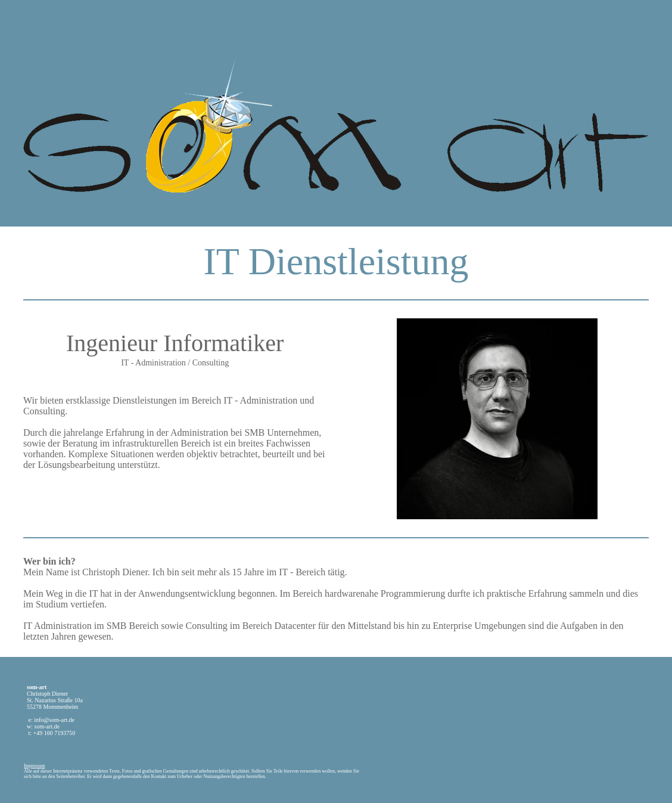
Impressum (35, 766)
